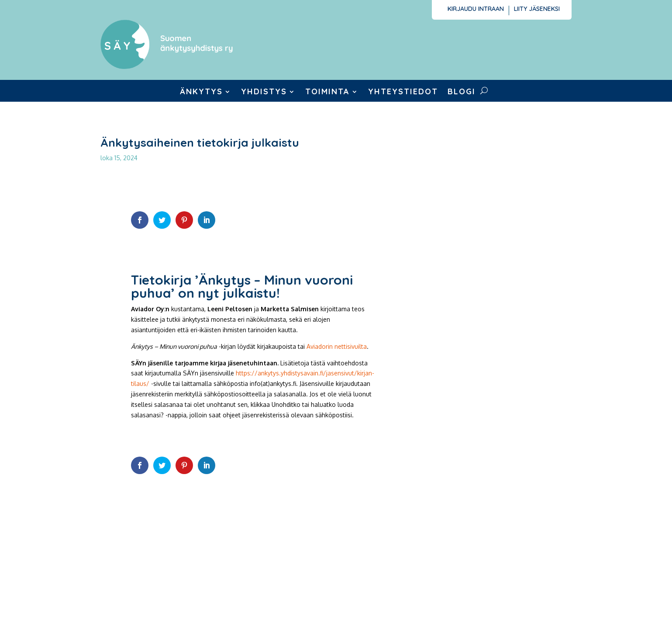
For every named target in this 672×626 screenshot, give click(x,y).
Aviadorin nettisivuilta (337, 346)
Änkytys (201, 93)
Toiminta (327, 93)
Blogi (462, 93)
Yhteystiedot (403, 93)
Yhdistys (264, 93)
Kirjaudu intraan (476, 9)
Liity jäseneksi (537, 9)
